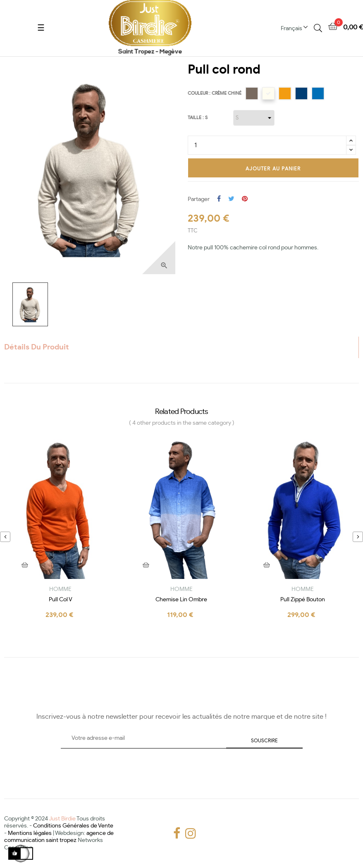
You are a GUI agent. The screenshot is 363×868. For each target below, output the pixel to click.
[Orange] (285, 93)
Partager (219, 199)
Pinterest (245, 199)
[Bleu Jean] (301, 93)
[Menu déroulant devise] (297, 28)
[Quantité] (267, 145)
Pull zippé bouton (303, 600)
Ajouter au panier (273, 169)
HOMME (60, 589)
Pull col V (61, 600)
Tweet (231, 199)
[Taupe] (252, 93)
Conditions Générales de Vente (73, 826)
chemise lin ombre (181, 600)
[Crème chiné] (268, 93)
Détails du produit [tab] (37, 347)
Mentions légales (30, 833)
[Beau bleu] (318, 93)
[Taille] (254, 118)
